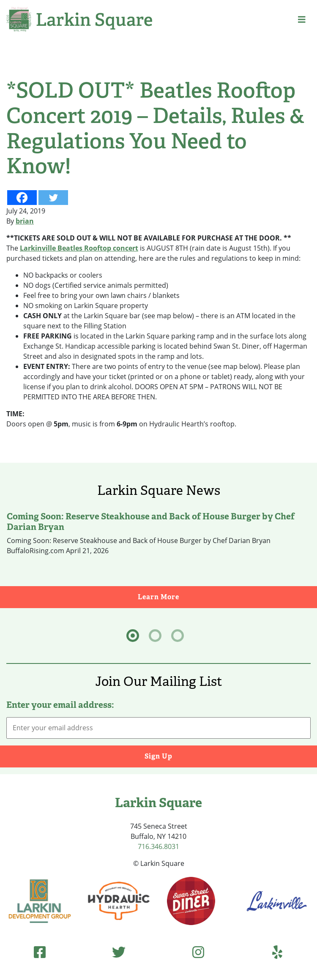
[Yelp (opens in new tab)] (277, 952)
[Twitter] (53, 198)
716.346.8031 (158, 846)
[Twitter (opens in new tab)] (119, 952)
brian (25, 221)
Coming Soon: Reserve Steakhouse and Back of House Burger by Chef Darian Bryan (151, 521)
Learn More (227, 596)
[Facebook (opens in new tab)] (40, 952)
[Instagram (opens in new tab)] (198, 952)
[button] (302, 19)
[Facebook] (22, 198)
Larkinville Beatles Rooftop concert (79, 248)
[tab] (133, 636)
